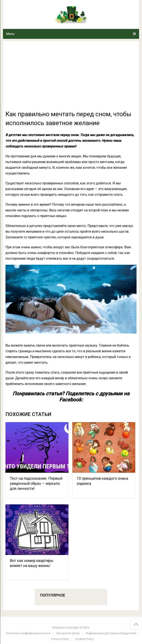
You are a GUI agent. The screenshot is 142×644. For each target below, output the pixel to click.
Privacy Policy (60, 639)
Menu (10, 34)
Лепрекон (59, 628)
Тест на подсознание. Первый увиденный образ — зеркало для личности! (36, 483)
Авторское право (68, 633)
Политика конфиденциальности (28, 633)
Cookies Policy (84, 639)
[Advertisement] (71, 78)
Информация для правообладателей (111, 633)
